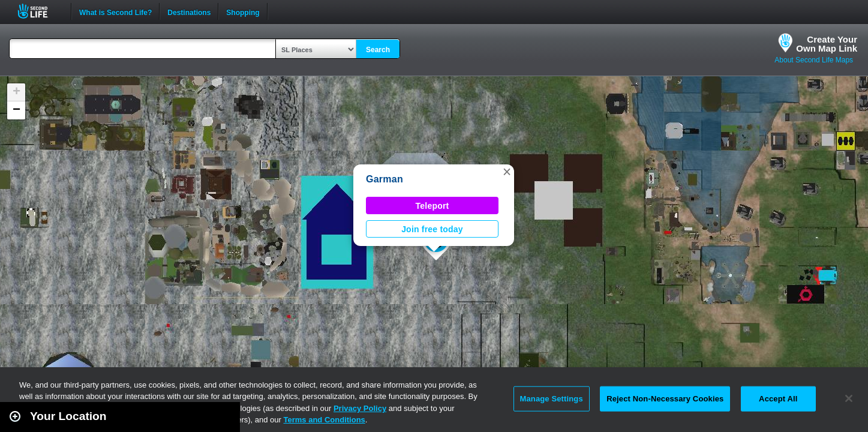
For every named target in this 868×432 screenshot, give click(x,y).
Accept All (778, 399)
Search (378, 50)
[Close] (849, 398)
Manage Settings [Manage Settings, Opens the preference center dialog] (552, 399)
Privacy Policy (360, 408)
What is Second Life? (115, 11)
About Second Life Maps (814, 60)
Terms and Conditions (325, 420)
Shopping (243, 11)
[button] (507, 172)
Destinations (189, 11)
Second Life (39, 11)
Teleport (433, 206)
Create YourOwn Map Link (827, 44)
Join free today (432, 229)
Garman (385, 179)
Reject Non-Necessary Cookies (665, 399)
